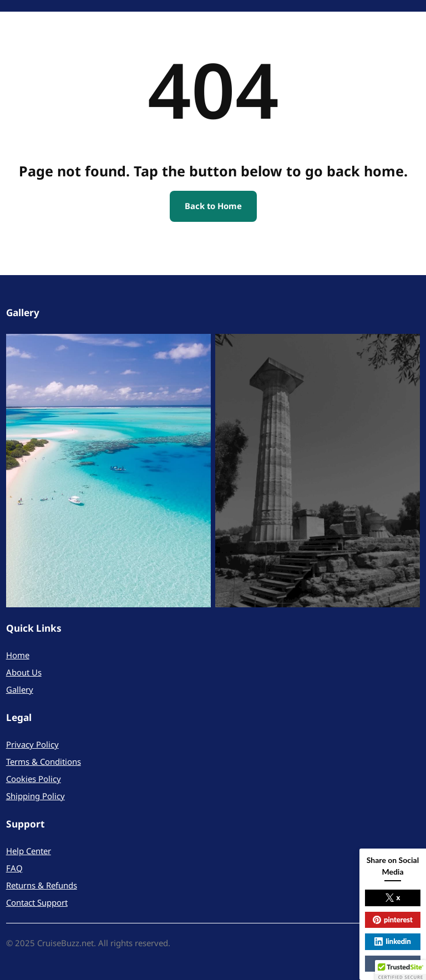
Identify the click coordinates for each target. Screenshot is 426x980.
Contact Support (37, 902)
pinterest (393, 920)
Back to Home (213, 206)
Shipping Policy (35, 796)
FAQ (14, 868)
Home (18, 655)
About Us (24, 672)
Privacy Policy (32, 744)
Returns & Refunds (42, 885)
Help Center (29, 851)
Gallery (20, 689)
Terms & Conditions (44, 761)
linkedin (392, 941)
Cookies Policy (34, 779)
